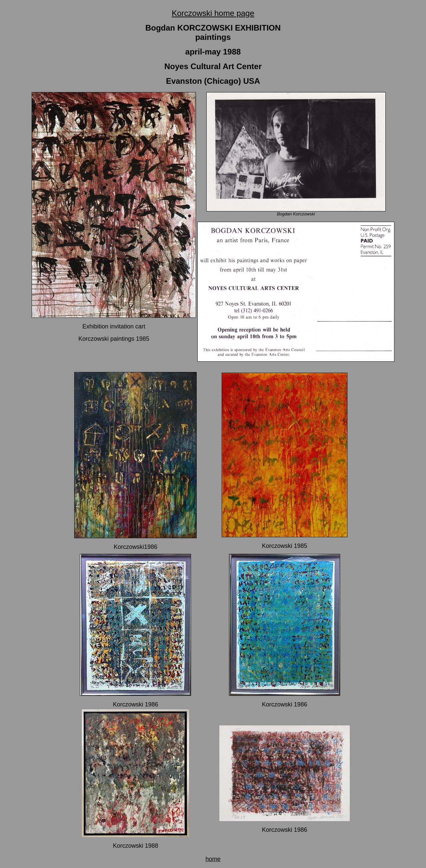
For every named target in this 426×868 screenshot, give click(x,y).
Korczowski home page (213, 13)
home (213, 859)
